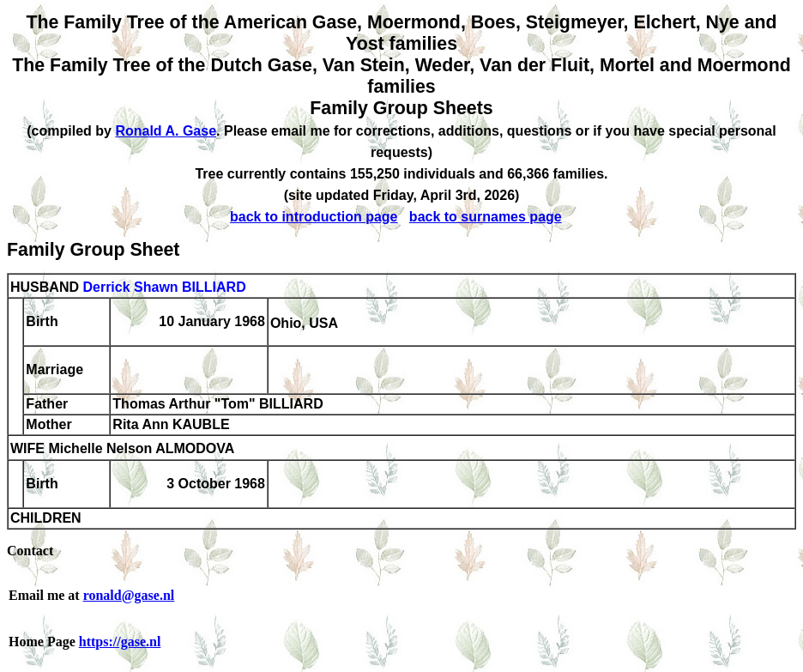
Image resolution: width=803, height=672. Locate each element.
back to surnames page (486, 217)
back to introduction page (314, 217)
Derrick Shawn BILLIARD (164, 287)
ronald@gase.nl (129, 595)
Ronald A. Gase (166, 131)
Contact (30, 551)
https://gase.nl (120, 642)
